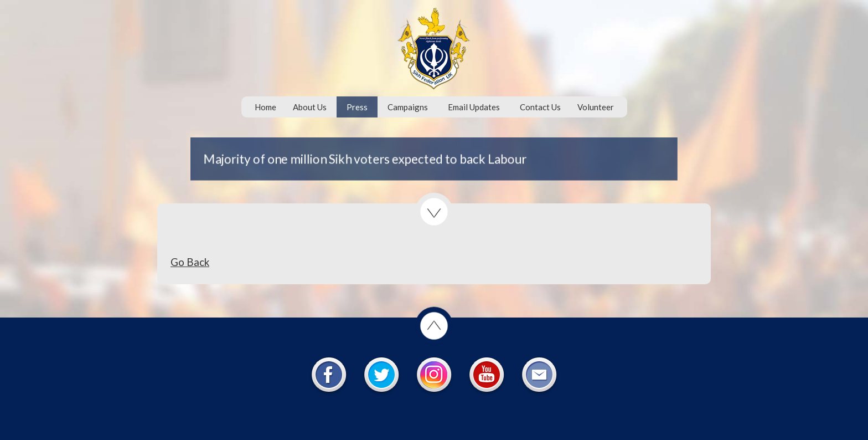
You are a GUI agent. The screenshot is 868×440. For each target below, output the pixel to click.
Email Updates (474, 107)
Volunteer (596, 107)
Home (265, 107)
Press (357, 107)
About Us (310, 107)
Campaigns (408, 107)
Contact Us (540, 107)
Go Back (190, 262)
